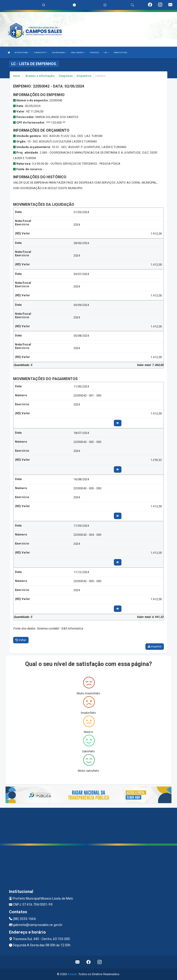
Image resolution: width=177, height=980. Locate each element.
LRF (106, 53)
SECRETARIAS (59, 53)
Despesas (66, 76)
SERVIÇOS (94, 53)
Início (17, 76)
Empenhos (84, 76)
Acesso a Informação (40, 76)
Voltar (21, 640)
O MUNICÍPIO (41, 53)
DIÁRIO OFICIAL (121, 53)
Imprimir (155, 647)
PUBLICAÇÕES (78, 53)
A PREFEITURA (22, 53)
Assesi (72, 974)
